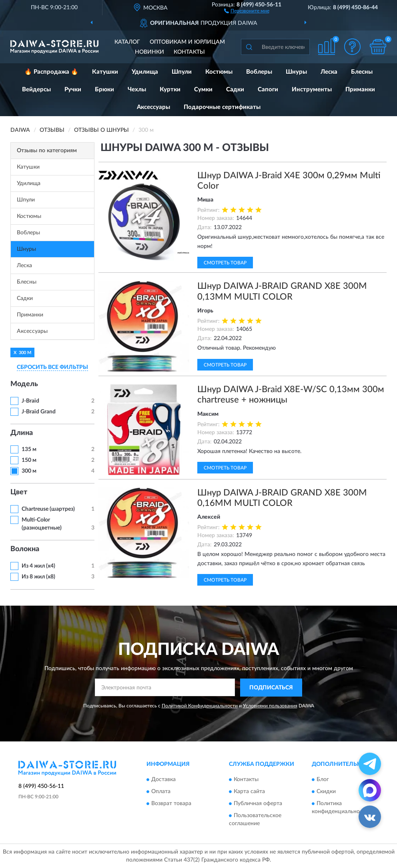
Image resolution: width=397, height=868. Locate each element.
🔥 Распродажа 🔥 (51, 72)
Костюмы (219, 72)
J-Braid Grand (39, 412)
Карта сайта (249, 792)
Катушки (105, 72)
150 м (29, 460)
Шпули (182, 72)
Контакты (189, 52)
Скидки (326, 792)
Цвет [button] (19, 492)
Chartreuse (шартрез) (48, 509)
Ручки (73, 90)
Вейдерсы (36, 90)
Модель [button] (24, 384)
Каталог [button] (127, 42)
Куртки (170, 90)
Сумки (203, 90)
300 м (29, 471)
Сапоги (268, 90)
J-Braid (30, 401)
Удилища (145, 72)
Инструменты (312, 90)
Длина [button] (22, 433)
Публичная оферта (258, 804)
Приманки (360, 90)
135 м (29, 449)
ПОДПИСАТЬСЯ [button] (271, 688)
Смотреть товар (225, 263)
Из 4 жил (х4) (38, 566)
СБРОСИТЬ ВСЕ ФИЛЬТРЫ (52, 367)
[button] (247, 10)
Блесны (362, 72)
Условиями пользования (270, 706)
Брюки (104, 90)
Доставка (163, 780)
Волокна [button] (25, 549)
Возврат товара (171, 804)
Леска (329, 72)
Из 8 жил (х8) (38, 577)
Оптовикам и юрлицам (187, 42)
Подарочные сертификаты (222, 107)
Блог (323, 780)
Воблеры (259, 72)
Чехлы (137, 90)
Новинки (149, 52)
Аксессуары (153, 107)
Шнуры (296, 72)
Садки (235, 90)
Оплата (161, 792)
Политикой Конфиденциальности (200, 706)
